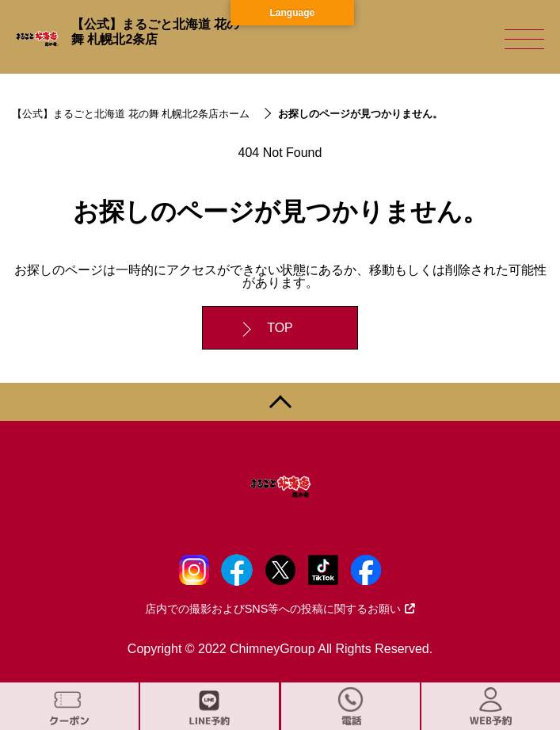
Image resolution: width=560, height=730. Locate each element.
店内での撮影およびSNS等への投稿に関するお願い (280, 609)
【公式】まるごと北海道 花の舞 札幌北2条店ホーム (131, 114)
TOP (280, 328)
